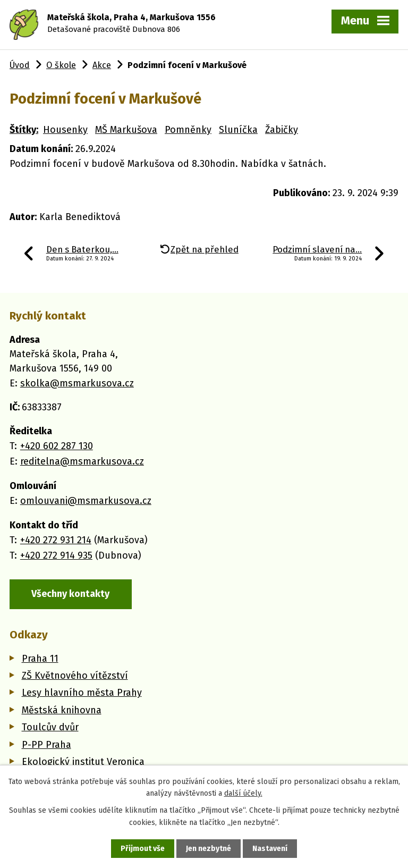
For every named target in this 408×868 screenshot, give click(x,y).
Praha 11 (40, 659)
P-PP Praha (46, 745)
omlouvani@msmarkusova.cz (86, 501)
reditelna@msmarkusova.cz (82, 461)
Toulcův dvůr (50, 727)
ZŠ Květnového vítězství (75, 676)
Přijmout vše (143, 849)
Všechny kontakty (70, 594)
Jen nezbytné (209, 849)
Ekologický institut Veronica (83, 762)
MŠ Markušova (126, 130)
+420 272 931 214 (56, 540)
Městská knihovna (62, 710)
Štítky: (24, 130)
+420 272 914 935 (56, 555)
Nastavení (270, 849)
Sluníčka (238, 130)
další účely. (243, 793)
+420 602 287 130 (57, 446)
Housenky (65, 130)
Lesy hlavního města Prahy (82, 693)
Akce (102, 65)
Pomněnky (188, 130)
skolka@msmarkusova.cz (77, 383)
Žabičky (282, 130)
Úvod (20, 65)
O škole (61, 65)
